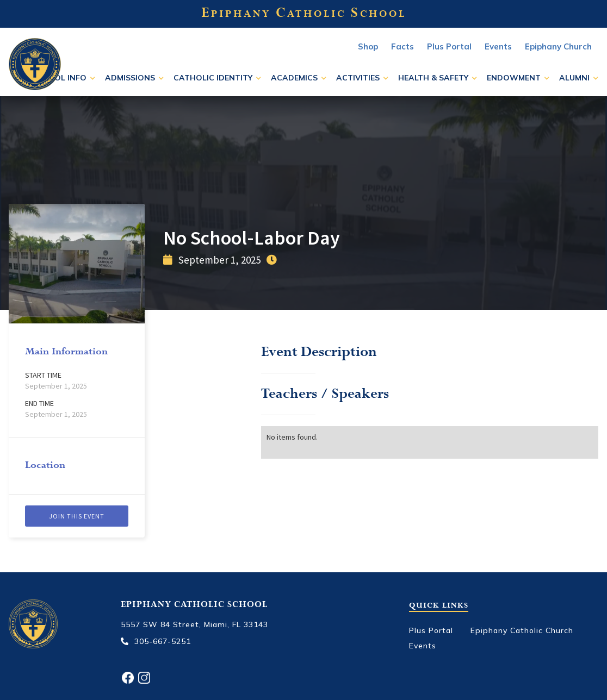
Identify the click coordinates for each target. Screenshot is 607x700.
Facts (402, 46)
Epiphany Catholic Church (522, 630)
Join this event (77, 516)
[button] (63, 78)
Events (423, 646)
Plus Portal (449, 46)
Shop (368, 46)
